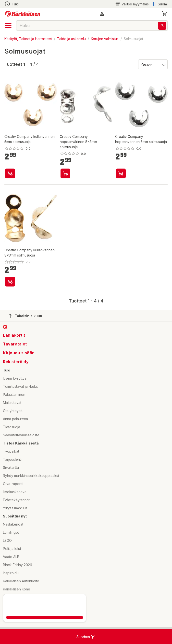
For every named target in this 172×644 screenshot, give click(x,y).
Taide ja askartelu (71, 39)
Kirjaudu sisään (19, 353)
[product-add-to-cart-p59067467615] (10, 173)
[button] (102, 14)
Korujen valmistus (105, 39)
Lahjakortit (14, 335)
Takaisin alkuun (25, 316)
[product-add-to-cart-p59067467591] (65, 173)
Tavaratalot (15, 344)
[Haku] (162, 26)
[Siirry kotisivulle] (23, 14)
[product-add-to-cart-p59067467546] (10, 282)
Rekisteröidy (16, 362)
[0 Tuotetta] (165, 14)
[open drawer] (8, 26)
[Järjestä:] (153, 64)
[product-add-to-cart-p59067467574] (121, 173)
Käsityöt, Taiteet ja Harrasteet (28, 39)
